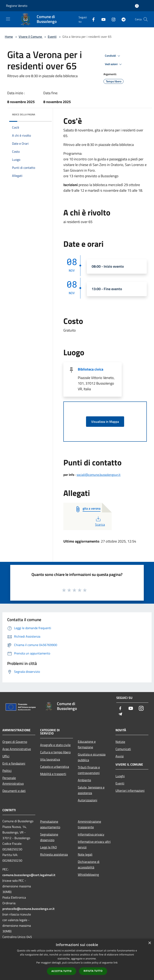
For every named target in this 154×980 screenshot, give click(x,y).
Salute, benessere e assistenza (91, 790)
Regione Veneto (17, 6)
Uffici (6, 756)
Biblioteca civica (91, 369)
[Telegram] (122, 19)
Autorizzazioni (88, 800)
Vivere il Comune (31, 37)
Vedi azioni (114, 64)
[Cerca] (146, 19)
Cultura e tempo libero (55, 752)
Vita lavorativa (50, 759)
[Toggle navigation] (8, 19)
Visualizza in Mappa (105, 422)
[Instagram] (112, 19)
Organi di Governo (15, 742)
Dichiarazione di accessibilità (89, 864)
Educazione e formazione (87, 744)
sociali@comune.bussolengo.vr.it (99, 475)
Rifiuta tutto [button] (93, 971)
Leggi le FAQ (49, 847)
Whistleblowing (88, 875)
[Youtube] (102, 19)
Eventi (52, 37)
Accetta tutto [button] (62, 971)
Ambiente (84, 780)
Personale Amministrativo (13, 781)
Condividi (113, 56)
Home (9, 37)
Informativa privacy (91, 834)
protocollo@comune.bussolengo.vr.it (28, 909)
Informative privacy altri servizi (94, 844)
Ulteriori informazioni (130, 791)
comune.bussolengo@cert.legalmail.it (29, 875)
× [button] (149, 943)
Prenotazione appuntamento (50, 824)
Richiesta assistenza (54, 854)
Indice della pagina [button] (24, 114)
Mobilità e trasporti (53, 774)
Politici (7, 771)
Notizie (120, 742)
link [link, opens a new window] (116, 963)
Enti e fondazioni (14, 763)
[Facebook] (92, 19)
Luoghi (120, 776)
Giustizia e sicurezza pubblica (92, 757)
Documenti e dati (14, 791)
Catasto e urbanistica (55, 767)
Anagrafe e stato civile (55, 745)
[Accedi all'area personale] (137, 6)
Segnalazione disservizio (49, 837)
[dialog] (77, 959)
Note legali (85, 854)
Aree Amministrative (17, 749)
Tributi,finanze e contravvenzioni (89, 770)
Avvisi (120, 756)
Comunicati (123, 749)
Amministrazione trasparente (89, 824)
